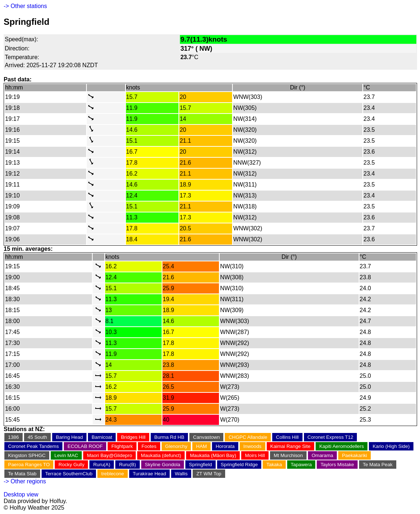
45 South (37, 437)
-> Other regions (25, 481)
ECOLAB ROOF (85, 446)
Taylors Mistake (337, 465)
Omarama (322, 455)
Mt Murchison (288, 455)
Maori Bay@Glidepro (109, 455)
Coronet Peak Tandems (33, 446)
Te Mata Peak (378, 465)
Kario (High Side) (391, 446)
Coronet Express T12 (331, 437)
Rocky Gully (71, 465)
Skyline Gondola (163, 465)
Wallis (181, 474)
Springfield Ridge (239, 465)
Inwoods (253, 446)
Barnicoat (102, 437)
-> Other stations (25, 6)
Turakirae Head (149, 474)
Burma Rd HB (169, 437)
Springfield (201, 465)
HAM (201, 446)
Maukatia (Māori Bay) (213, 455)
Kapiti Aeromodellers (342, 446)
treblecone (112, 474)
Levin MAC (66, 455)
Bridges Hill (133, 437)
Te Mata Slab (22, 474)
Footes (149, 446)
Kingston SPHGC (27, 455)
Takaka (274, 465)
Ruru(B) (128, 465)
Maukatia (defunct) (161, 455)
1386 (14, 437)
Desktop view (21, 494)
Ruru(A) (102, 465)
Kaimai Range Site (290, 446)
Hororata (225, 446)
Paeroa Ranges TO (29, 465)
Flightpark (122, 446)
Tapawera (301, 465)
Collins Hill (287, 437)
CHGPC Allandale (248, 437)
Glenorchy (176, 446)
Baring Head (69, 437)
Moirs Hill (255, 455)
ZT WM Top (209, 474)
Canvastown (206, 437)
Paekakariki (355, 455)
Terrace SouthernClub (69, 474)
